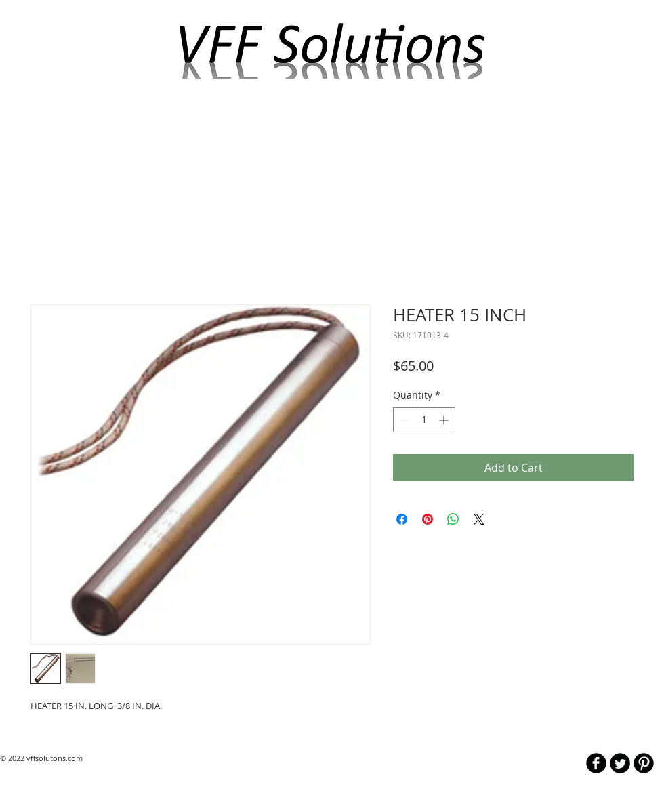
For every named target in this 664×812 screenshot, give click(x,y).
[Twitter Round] (620, 763)
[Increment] (445, 420)
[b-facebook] (596, 763)
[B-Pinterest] (644, 763)
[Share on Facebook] (402, 519)
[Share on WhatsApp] (453, 519)
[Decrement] (403, 420)
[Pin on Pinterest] (428, 519)
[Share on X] (479, 519)
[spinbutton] (424, 420)
